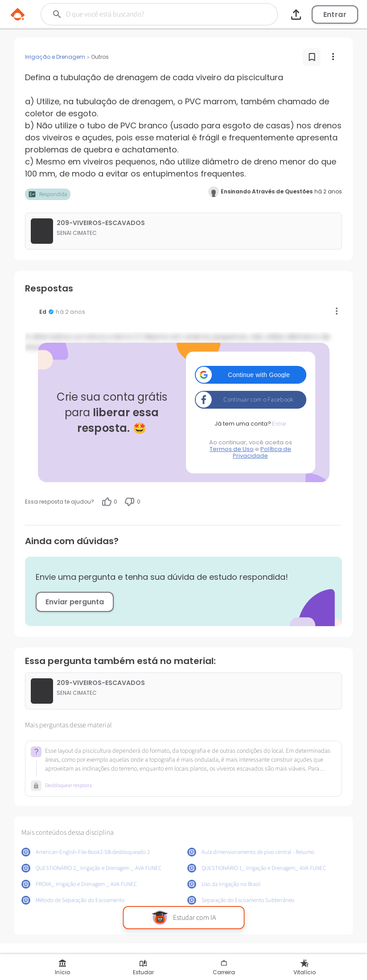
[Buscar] (150, 14)
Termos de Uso (232, 449)
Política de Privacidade (262, 452)
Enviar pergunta (75, 602)
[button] (251, 375)
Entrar (335, 14)
